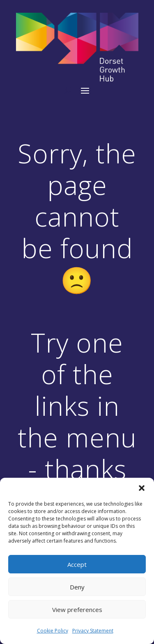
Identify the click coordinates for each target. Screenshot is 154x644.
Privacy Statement (93, 631)
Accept (77, 564)
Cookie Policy (53, 631)
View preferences (77, 610)
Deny (77, 587)
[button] (142, 488)
